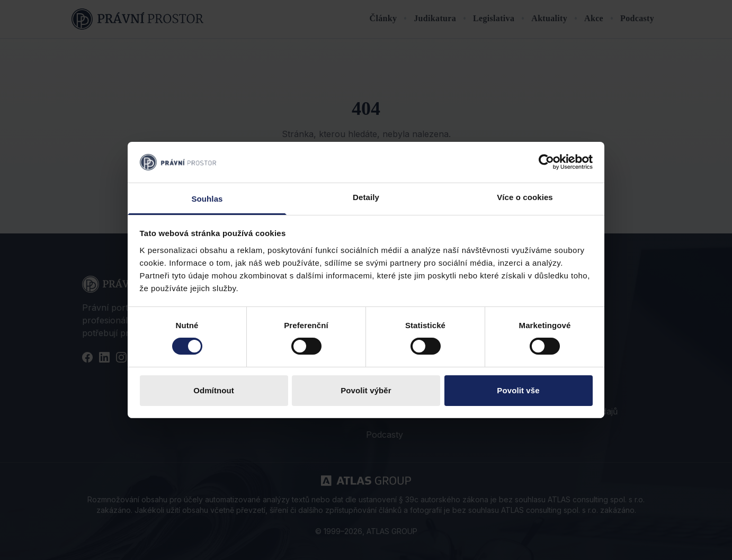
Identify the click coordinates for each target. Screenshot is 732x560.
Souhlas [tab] (207, 199)
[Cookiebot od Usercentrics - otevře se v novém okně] (546, 162)
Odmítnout (214, 390)
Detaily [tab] (366, 197)
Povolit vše (518, 390)
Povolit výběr (366, 390)
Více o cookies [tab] (525, 197)
